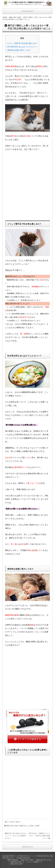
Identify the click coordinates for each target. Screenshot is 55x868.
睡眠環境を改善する (17, 862)
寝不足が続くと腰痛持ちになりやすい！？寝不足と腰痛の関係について (39, 836)
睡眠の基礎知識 (13, 860)
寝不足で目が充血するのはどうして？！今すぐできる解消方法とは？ (16, 836)
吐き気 (12, 822)
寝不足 (18, 822)
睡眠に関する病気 (12, 826)
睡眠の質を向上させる (44, 860)
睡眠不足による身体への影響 (30, 826)
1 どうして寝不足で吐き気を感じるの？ (22, 43)
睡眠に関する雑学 (17, 864)
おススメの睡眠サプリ (35, 862)
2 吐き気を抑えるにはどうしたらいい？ (22, 47)
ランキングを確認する (29, 739)
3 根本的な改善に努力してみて (19, 50)
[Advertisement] (28, 185)
